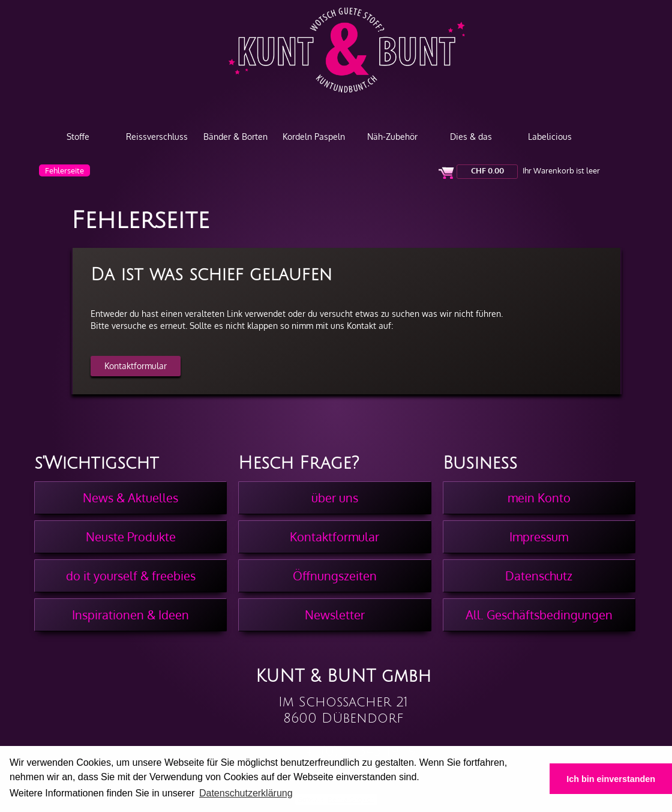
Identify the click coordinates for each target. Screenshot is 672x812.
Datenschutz (539, 576)
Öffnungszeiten (335, 576)
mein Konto (539, 498)
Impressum (539, 537)
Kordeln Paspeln (314, 137)
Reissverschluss (157, 137)
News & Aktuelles (130, 498)
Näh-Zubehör (392, 137)
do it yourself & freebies (131, 576)
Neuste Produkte (131, 537)
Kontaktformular (136, 366)
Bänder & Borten (235, 137)
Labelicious (550, 137)
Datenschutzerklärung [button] (246, 793)
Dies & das (471, 137)
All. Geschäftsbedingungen (539, 615)
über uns (335, 498)
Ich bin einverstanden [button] (611, 779)
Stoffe (78, 137)
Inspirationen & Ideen (130, 615)
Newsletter (335, 615)
